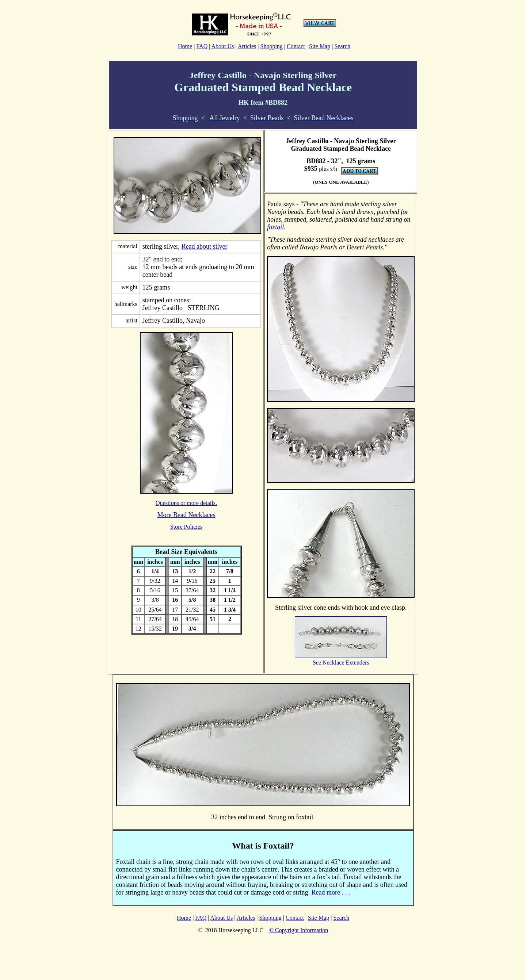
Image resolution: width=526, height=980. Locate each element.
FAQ (202, 46)
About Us (223, 46)
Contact (296, 46)
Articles (247, 46)
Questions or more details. (186, 503)
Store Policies (186, 527)
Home (185, 46)
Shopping (271, 46)
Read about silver (205, 246)
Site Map (320, 46)
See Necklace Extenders (341, 663)
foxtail (275, 227)
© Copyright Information (299, 930)
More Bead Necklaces (186, 515)
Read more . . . (331, 892)
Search (342, 46)
